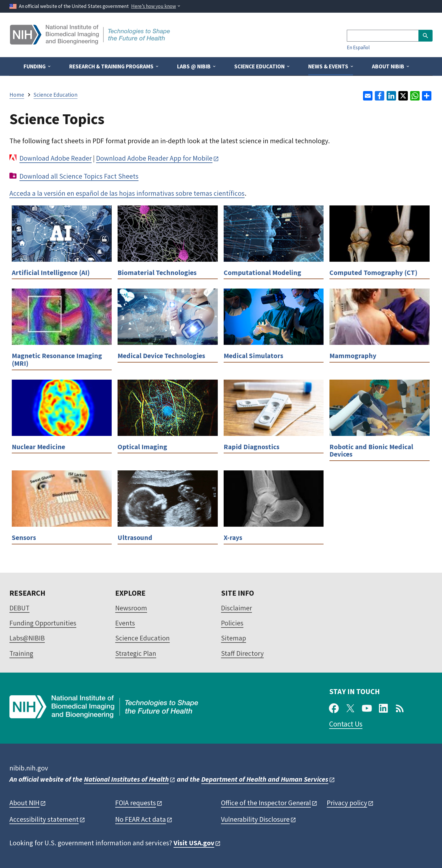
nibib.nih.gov (29, 768)
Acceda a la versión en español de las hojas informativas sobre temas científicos (127, 193)
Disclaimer (236, 608)
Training (21, 653)
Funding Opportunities (43, 623)
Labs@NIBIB (27, 638)
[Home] (91, 42)
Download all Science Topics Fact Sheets (79, 176)
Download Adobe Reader (56, 158)
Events (125, 623)
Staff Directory (242, 653)
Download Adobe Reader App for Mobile (154, 158)
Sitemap (234, 638)
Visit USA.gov (194, 843)
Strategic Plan (136, 653)
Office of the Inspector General (266, 803)
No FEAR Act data (141, 819)
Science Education (142, 638)
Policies (232, 623)
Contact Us (346, 724)
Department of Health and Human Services (265, 779)
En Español (358, 47)
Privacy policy (347, 803)
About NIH (24, 803)
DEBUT (19, 608)
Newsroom (131, 608)
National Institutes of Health (126, 779)
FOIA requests (136, 803)
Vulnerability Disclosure (255, 819)
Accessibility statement (44, 819)
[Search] (383, 36)
